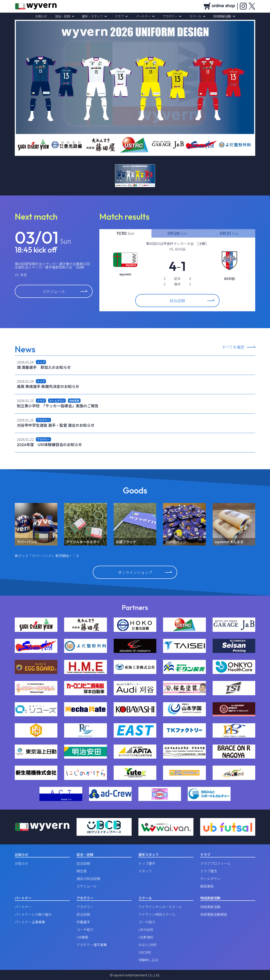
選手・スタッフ (95, 16)
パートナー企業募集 (30, 922)
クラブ (120, 16)
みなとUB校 (148, 945)
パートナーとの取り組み (33, 914)
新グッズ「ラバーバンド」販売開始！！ (45, 556)
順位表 (82, 871)
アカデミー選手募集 (92, 945)
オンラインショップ (145, 572)
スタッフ (145, 871)
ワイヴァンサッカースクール (160, 907)
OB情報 (82, 937)
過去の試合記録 (88, 878)
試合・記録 (66, 16)
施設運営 (207, 886)
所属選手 (83, 922)
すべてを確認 (233, 347)
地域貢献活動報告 (214, 914)
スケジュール (65, 291)
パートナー (142, 16)
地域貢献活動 (217, 16)
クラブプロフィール (215, 863)
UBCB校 (145, 952)
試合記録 (192, 301)
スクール (192, 16)
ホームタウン (210, 878)
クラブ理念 (209, 871)
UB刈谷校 (146, 929)
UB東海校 (146, 937)
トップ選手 (147, 863)
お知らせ (46, 16)
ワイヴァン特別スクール (157, 914)
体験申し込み (148, 960)
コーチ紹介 (85, 929)
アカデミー (168, 16)
